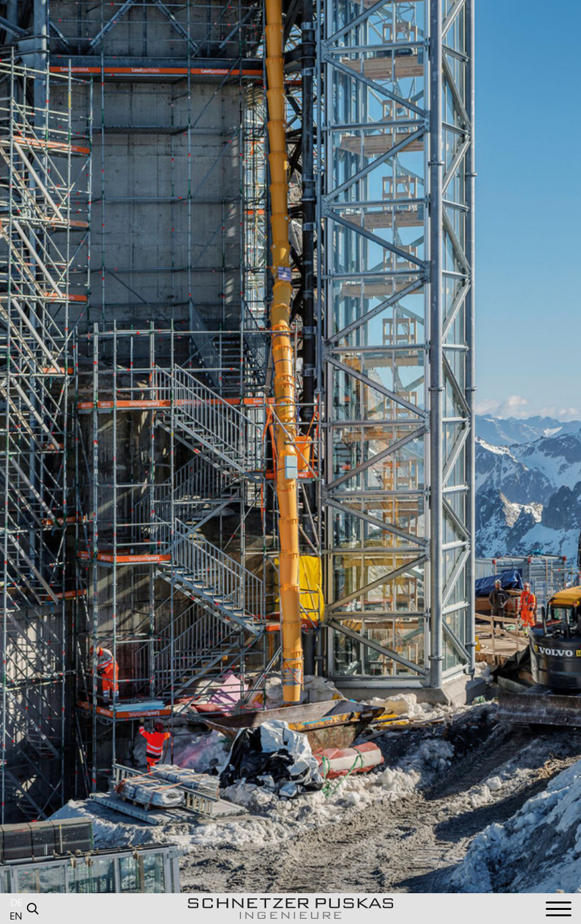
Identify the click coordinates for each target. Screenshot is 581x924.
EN (16, 917)
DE (16, 903)
